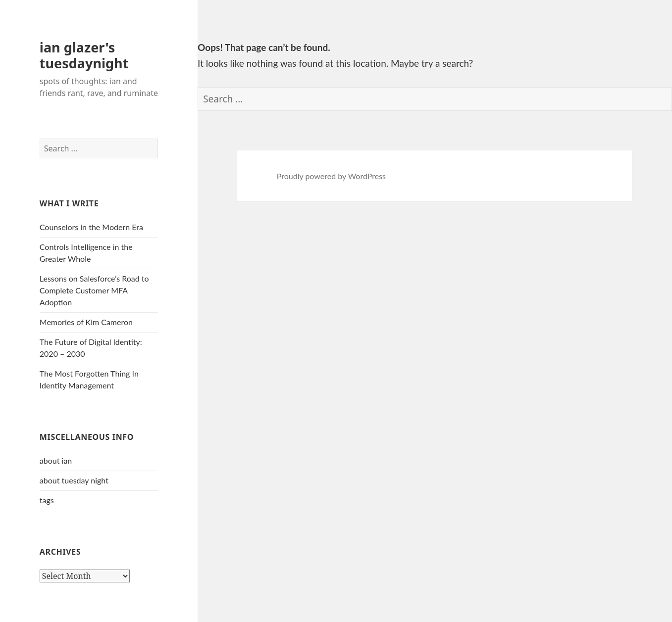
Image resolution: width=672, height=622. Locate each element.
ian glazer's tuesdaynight (84, 55)
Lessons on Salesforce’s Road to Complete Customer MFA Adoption (94, 290)
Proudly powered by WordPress (331, 176)
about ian (56, 460)
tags (47, 500)
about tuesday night (74, 480)
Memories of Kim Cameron (86, 322)
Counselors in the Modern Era (91, 227)
